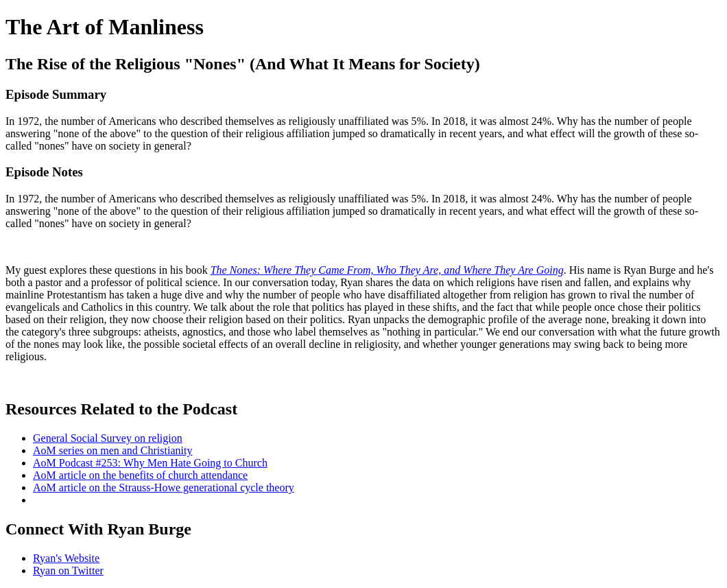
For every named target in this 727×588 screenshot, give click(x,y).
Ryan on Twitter (68, 571)
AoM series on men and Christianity (112, 450)
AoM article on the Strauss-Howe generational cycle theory (164, 487)
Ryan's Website (66, 558)
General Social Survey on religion (108, 438)
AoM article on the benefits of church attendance (140, 475)
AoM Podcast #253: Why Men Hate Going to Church (150, 463)
